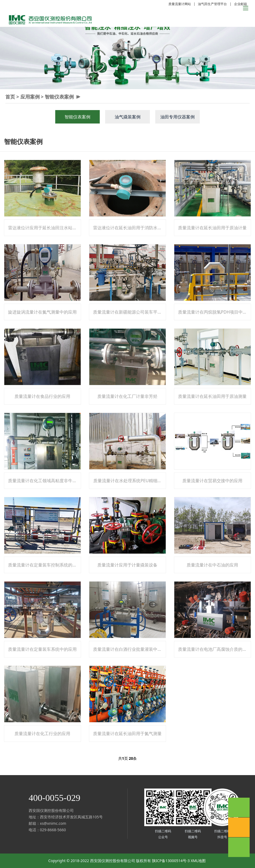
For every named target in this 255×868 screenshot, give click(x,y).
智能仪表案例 (59, 97)
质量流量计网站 (180, 4)
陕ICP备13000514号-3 (171, 861)
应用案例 (30, 97)
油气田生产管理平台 (212, 4)
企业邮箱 (241, 4)
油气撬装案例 (128, 117)
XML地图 (198, 861)
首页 (10, 97)
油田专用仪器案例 (178, 117)
